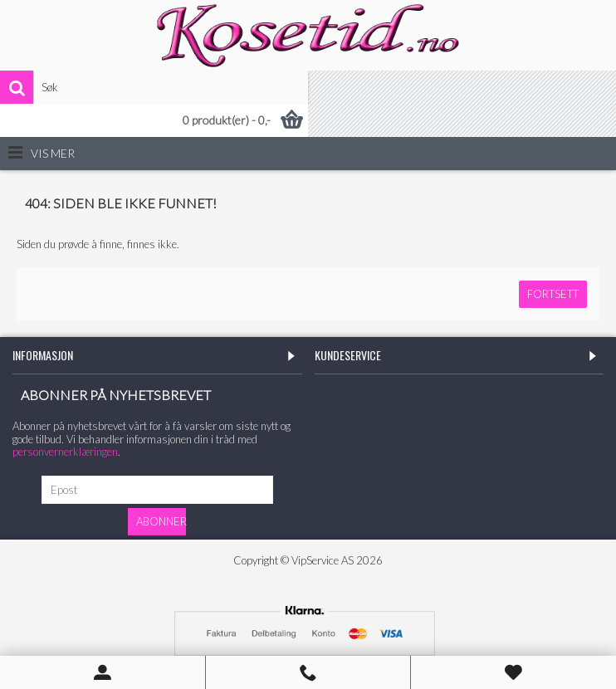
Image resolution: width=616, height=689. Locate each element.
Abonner (161, 521)
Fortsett (553, 294)
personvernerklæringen (65, 452)
